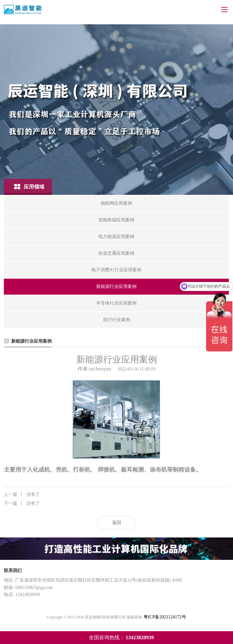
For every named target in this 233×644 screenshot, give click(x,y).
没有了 (22, 495)
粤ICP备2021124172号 (165, 617)
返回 (117, 523)
